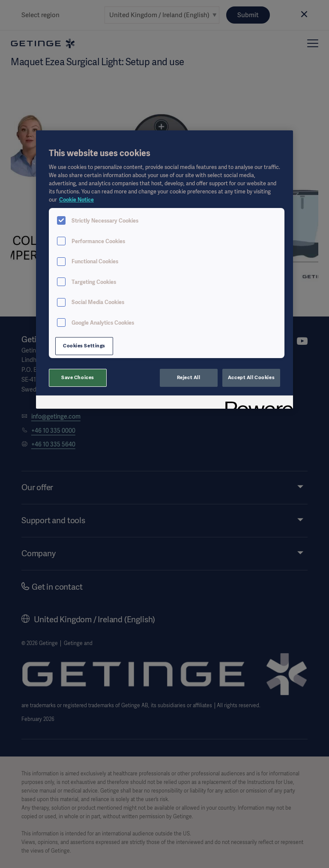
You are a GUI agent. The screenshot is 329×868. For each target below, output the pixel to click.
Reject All (189, 377)
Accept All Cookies (251, 377)
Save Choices (78, 377)
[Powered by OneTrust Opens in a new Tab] (256, 403)
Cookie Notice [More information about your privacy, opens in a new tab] (76, 200)
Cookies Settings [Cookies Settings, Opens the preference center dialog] (84, 346)
